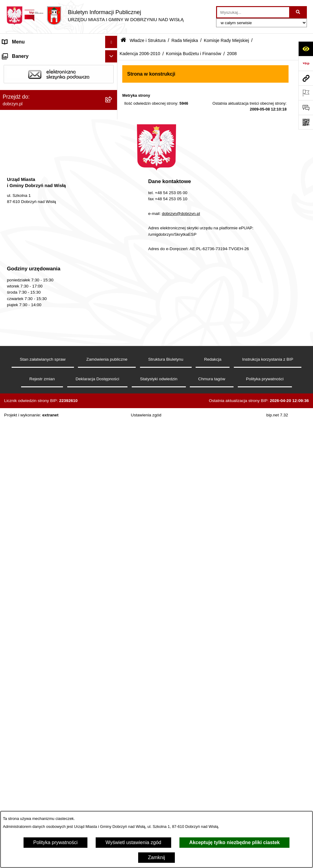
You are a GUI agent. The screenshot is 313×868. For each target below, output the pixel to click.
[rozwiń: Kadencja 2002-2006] (113, 470)
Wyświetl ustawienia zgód (133, 842)
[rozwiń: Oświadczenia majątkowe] (113, 643)
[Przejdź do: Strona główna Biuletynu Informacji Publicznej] (123, 41)
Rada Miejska (185, 40)
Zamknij (156, 857)
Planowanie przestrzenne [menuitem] (30, 809)
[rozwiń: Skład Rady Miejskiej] (113, 486)
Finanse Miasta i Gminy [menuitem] (28, 667)
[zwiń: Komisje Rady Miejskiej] (113, 139)
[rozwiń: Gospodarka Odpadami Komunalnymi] (113, 773)
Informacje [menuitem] (14, 724)
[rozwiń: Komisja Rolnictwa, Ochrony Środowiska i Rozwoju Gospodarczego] (113, 277)
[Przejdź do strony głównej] (95, 16)
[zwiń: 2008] (113, 356)
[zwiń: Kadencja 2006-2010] (113, 221)
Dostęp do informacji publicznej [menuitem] (36, 79)
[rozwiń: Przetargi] (113, 655)
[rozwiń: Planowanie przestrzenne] (113, 810)
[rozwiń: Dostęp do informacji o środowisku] (113, 785)
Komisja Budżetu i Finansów (194, 54)
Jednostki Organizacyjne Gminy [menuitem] (37, 567)
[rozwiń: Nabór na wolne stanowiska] (113, 680)
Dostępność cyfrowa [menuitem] (24, 66)
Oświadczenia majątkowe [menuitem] (30, 643)
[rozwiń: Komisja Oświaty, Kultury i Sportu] (113, 308)
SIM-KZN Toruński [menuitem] (22, 748)
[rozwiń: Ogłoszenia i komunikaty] (113, 631)
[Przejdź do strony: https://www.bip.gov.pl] (306, 63)
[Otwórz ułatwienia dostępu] (306, 49)
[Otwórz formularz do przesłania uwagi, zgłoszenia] (306, 107)
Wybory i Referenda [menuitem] (24, 692)
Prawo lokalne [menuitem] (18, 579)
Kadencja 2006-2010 (140, 54)
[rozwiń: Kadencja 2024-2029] (113, 156)
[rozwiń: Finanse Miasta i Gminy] (113, 668)
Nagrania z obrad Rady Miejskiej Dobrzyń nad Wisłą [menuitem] (52, 595)
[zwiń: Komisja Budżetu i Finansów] (113, 324)
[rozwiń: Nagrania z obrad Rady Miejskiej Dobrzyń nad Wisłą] (113, 592)
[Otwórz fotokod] (306, 122)
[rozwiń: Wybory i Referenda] (113, 692)
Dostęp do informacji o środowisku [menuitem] (40, 785)
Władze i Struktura (148, 40)
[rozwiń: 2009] (113, 340)
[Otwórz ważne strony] (306, 93)
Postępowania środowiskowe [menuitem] (34, 797)
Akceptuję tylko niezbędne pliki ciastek (234, 842)
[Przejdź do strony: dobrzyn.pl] (306, 78)
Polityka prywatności (55, 842)
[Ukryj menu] (111, 42)
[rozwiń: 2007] (113, 454)
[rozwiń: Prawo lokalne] (113, 579)
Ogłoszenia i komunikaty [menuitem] (29, 631)
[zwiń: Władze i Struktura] (113, 91)
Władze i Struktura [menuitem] (22, 91)
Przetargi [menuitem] (12, 655)
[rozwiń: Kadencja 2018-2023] (113, 172)
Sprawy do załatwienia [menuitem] (27, 760)
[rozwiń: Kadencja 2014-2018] (113, 188)
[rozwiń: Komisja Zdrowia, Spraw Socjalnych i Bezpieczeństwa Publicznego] (113, 253)
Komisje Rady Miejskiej (226, 40)
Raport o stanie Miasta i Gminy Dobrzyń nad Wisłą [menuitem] (50, 615)
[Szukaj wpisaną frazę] (298, 12)
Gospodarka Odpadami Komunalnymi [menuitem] (43, 773)
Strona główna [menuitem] (18, 54)
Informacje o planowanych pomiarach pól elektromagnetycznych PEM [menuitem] (47, 708)
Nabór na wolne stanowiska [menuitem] (32, 680)
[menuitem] (59, 107)
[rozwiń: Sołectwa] (113, 535)
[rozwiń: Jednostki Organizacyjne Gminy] (113, 567)
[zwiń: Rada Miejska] (113, 123)
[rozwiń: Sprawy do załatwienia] (113, 761)
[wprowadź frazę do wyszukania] (253, 12)
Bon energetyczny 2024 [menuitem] (28, 736)
